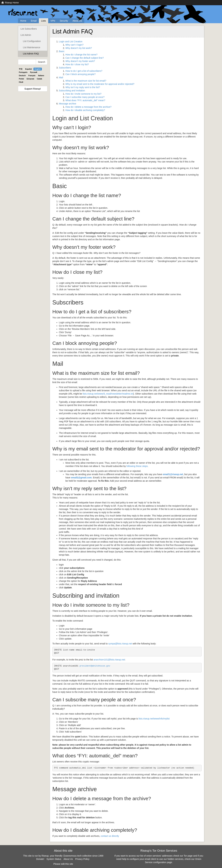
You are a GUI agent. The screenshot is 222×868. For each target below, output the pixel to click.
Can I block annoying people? (81, 74)
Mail (61, 77)
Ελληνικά (30, 79)
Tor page (188, 856)
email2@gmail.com (81, 478)
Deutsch (22, 76)
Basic (62, 51)
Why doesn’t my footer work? (80, 61)
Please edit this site (63, 864)
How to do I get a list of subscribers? (84, 71)
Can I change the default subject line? (85, 58)
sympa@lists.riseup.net (120, 644)
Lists (44, 21)
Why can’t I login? (75, 45)
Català (40, 79)
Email (34, 21)
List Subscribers (29, 29)
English (38, 69)
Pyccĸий (34, 72)
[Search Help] (27, 62)
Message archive (68, 104)
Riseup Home (12, 3)
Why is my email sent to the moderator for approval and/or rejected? (100, 84)
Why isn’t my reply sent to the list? (83, 87)
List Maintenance (32, 47)
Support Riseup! (33, 89)
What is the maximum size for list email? (86, 81)
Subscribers (65, 68)
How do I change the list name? (82, 55)
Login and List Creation (71, 42)
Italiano (41, 76)
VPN (53, 21)
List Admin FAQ (31, 54)
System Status (54, 859)
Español (29, 69)
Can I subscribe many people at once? (85, 97)
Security (64, 21)
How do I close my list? (77, 64)
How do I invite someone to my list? (83, 94)
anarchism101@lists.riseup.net (109, 660)
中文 (21, 69)
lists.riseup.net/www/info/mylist (154, 719)
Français (32, 76)
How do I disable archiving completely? (85, 110)
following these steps (137, 466)
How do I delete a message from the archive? (89, 107)
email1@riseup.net (173, 474)
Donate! (40, 859)
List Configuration (32, 41)
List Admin (26, 35)
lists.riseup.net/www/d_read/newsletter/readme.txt (108, 394)
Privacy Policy (82, 859)
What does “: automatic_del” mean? (85, 100)
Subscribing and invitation (72, 91)
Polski (21, 79)
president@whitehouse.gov (95, 666)
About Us (77, 21)
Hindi (21, 82)
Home (23, 21)
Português (23, 72)
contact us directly (110, 836)
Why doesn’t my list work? (79, 48)
